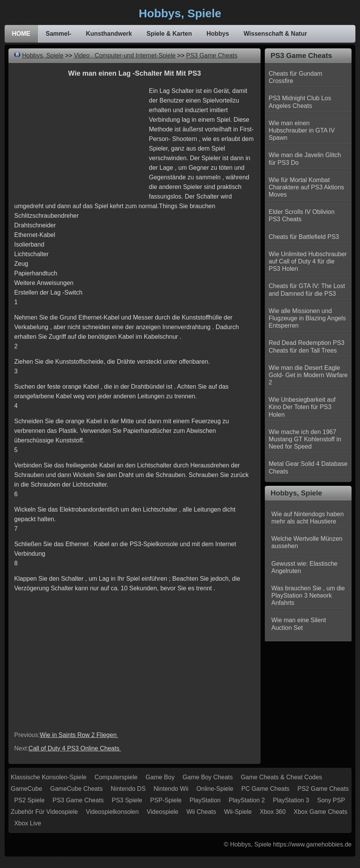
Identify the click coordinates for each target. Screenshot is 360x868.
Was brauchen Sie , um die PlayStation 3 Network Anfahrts (308, 596)
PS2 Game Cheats (323, 789)
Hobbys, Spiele (43, 55)
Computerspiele (116, 777)
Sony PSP (331, 800)
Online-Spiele (215, 789)
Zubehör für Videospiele (44, 812)
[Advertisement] (79, 140)
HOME (21, 34)
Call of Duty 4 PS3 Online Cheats (75, 748)
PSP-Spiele (166, 800)
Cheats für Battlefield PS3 (304, 237)
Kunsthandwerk (109, 34)
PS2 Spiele (29, 800)
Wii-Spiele (238, 812)
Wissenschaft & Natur (275, 34)
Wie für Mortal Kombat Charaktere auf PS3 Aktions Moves (306, 187)
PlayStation (205, 800)
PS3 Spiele (127, 800)
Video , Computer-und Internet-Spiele (125, 55)
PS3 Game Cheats (212, 55)
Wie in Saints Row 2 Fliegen (79, 735)
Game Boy (160, 777)
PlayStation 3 (291, 800)
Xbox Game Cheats (320, 812)
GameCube (26, 789)
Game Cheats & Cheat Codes (281, 777)
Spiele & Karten (169, 34)
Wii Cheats (201, 812)
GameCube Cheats (77, 789)
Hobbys (218, 34)
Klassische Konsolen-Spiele (49, 777)
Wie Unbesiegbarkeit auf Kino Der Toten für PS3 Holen (302, 407)
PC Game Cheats (265, 789)
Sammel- (59, 34)
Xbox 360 (273, 812)
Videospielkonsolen (112, 812)
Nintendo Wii (171, 789)
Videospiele (162, 812)
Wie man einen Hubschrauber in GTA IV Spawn (302, 130)
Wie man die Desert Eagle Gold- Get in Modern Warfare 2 (308, 375)
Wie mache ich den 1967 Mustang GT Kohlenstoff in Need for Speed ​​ (305, 439)
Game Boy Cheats (208, 777)
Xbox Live (28, 823)
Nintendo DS (128, 789)
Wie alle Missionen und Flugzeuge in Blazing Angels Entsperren (307, 318)
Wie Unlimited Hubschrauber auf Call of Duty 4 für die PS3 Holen (308, 261)
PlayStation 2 (247, 800)
